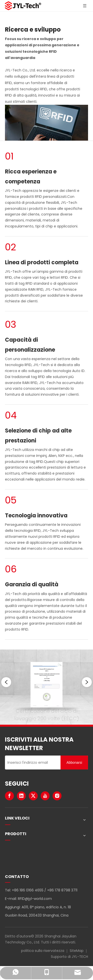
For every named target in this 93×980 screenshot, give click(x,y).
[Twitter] (33, 796)
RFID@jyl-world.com (35, 899)
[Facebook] (9, 796)
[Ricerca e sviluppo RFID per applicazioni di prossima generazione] (46, 123)
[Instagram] (57, 796)
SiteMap (77, 951)
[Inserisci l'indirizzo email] (31, 762)
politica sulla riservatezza (43, 951)
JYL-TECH (80, 957)
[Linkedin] (21, 796)
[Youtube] (45, 796)
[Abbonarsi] (74, 762)
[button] (6, 682)
